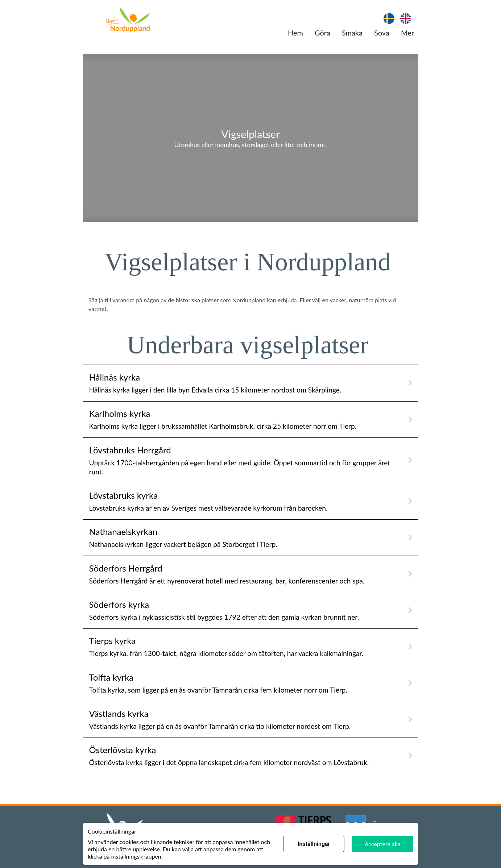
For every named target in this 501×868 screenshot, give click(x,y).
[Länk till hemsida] (128, 21)
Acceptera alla (383, 844)
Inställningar (314, 844)
